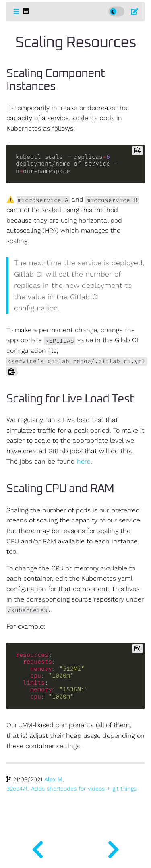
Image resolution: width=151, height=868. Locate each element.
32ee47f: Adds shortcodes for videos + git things (71, 789)
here (84, 462)
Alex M (53, 780)
